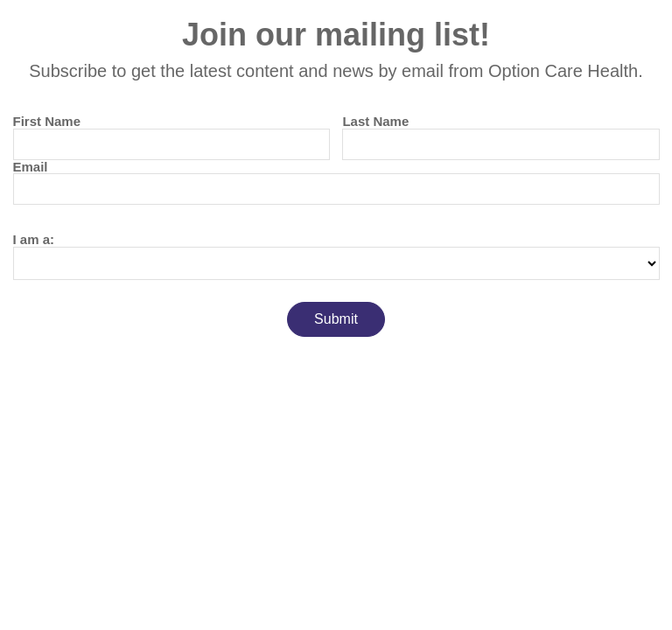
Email (31, 167)
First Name (47, 121)
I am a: (34, 239)
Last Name (375, 121)
